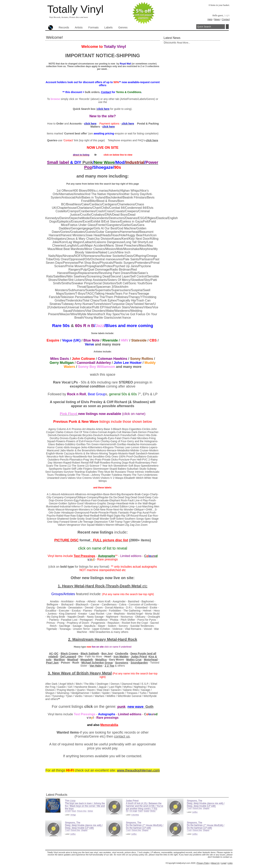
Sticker (90, 811)
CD (127, 811)
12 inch (68, 811)
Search (227, 27)
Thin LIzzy (70, 801)
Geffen (195, 812)
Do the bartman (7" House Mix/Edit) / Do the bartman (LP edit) (145, 827)
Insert (74, 811)
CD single (133, 811)
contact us (122, 736)
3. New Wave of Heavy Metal (80, 673)
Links (230, 863)
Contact (226, 19)
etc (145, 586)
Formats (93, 27)
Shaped (206, 808)
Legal (224, 863)
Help (210, 19)
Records (64, 27)
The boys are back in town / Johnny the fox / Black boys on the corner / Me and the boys (85, 806)
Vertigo (73, 815)
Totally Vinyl (75, 9)
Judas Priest (132, 801)
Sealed (146, 811)
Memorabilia (109, 725)
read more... (183, 43)
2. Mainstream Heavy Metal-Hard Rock (103, 639)
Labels (108, 27)
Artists (79, 27)
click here (152, 140)
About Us (215, 863)
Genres (123, 27)
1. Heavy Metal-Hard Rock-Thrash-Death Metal (100, 586)
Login (227, 15)
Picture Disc (82, 811)
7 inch (189, 808)
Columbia (135, 815)
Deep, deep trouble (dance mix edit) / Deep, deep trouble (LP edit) (206, 805)
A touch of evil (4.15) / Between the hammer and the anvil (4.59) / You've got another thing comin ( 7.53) (145, 806)
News (217, 19)
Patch (140, 811)
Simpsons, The (195, 801)
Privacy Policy (203, 863)
